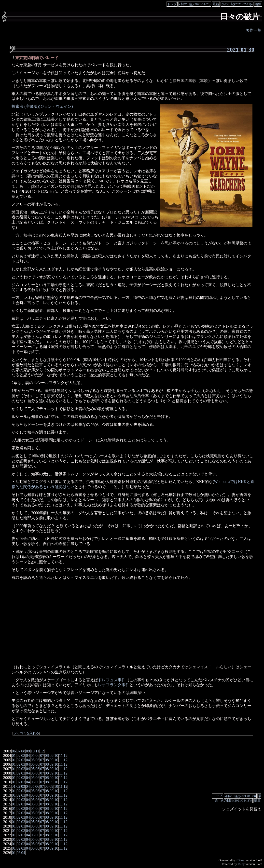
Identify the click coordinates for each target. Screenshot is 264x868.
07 (18, 751)
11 (37, 751)
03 (23, 755)
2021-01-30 (241, 50)
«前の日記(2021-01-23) (195, 4)
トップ (172, 4)
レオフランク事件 (114, 685)
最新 (216, 4)
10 (33, 751)
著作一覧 (253, 30)
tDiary (241, 860)
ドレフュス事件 (112, 680)
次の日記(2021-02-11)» (237, 4)
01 (14, 755)
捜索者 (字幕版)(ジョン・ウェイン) (42, 106)
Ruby (241, 864)
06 (14, 751)
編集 (258, 4)
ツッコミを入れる (26, 733)
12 (42, 751)
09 (28, 751)
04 (28, 755)
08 (23, 751)
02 (18, 755)
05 (33, 755)
